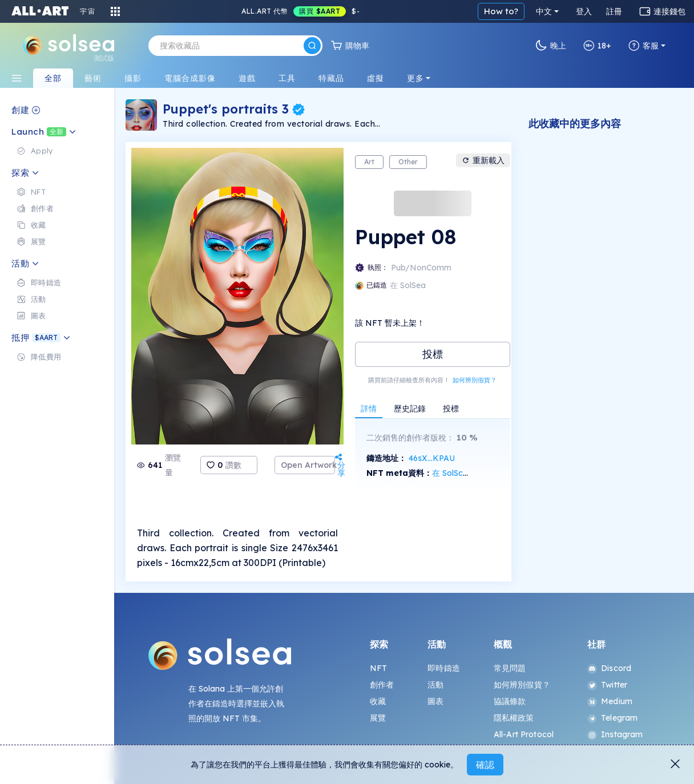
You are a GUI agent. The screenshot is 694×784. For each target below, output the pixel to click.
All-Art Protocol (524, 734)
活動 (435, 685)
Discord (609, 668)
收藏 (378, 701)
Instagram (615, 734)
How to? (501, 11)
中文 (544, 11)
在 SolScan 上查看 (465, 473)
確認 (485, 765)
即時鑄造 (444, 668)
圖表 (435, 701)
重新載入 (483, 160)
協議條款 (510, 701)
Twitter (607, 685)
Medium (610, 701)
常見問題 (510, 668)
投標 (433, 354)
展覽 (378, 718)
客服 (643, 46)
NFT (378, 668)
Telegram (612, 718)
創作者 (382, 685)
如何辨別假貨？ (475, 380)
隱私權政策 (514, 718)
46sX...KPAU (432, 458)
